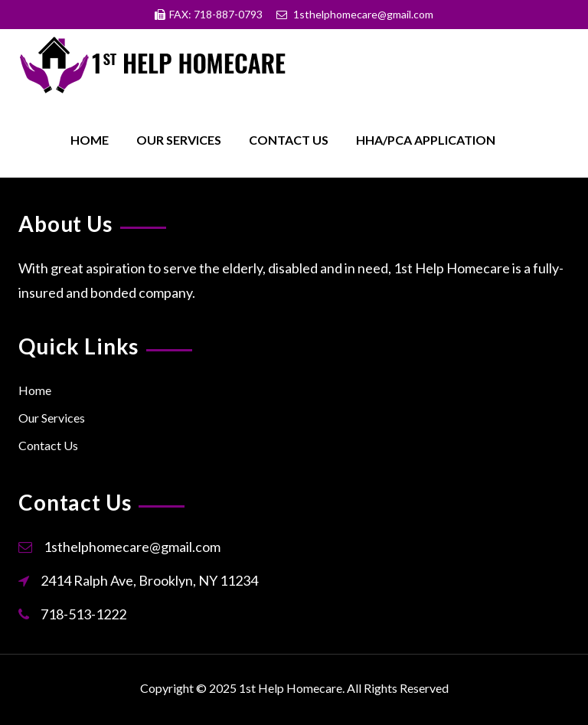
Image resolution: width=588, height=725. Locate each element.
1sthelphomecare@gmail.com (132, 547)
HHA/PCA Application (426, 140)
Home (90, 140)
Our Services (179, 140)
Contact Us (289, 140)
